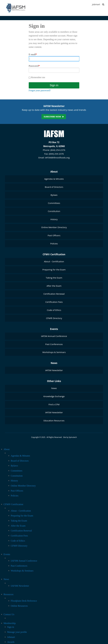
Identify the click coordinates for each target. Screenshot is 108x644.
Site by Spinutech (70, 437)
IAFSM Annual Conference (54, 336)
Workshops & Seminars (54, 352)
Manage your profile (17, 632)
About (54, 172)
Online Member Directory (54, 227)
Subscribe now (52, 117)
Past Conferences (54, 344)
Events (54, 329)
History (54, 219)
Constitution (54, 211)
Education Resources (54, 421)
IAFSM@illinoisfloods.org (57, 158)
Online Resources (19, 606)
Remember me (37, 77)
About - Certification (54, 261)
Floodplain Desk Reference (24, 601)
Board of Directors (54, 187)
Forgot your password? (40, 90)
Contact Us (9, 614)
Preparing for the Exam (54, 270)
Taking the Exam (54, 278)
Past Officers (54, 235)
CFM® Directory (54, 318)
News (54, 363)
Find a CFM (54, 404)
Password (34, 66)
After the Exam (54, 286)
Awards (11, 642)
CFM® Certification (54, 254)
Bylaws (54, 195)
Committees (54, 203)
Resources (9, 594)
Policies (54, 244)
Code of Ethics (54, 310)
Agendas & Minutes (54, 179)
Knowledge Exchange (54, 396)
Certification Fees (54, 302)
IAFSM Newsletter (54, 370)
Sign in (11, 627)
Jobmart (96, 4)
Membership (10, 623)
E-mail (33, 54)
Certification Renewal (54, 294)
